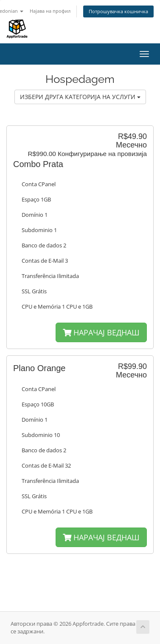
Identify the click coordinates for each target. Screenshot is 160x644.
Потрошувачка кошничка (118, 11)
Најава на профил (50, 11)
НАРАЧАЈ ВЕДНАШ (101, 332)
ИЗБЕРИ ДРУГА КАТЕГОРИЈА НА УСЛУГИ (80, 97)
